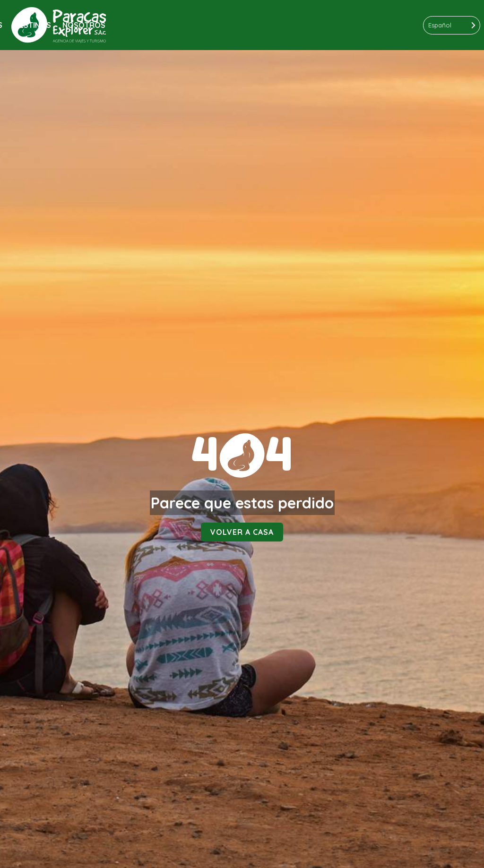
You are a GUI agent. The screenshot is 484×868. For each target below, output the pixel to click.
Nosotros (84, 25)
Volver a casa (242, 532)
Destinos (32, 25)
